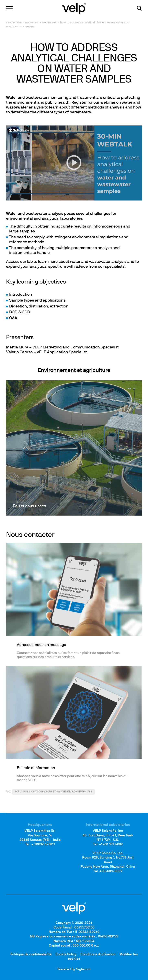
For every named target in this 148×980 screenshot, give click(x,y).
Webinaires (49, 23)
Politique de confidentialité (31, 954)
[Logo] (74, 8)
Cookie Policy (66, 954)
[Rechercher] (139, 8)
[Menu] (9, 8)
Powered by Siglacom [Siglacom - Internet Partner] (74, 969)
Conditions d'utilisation (98, 954)
